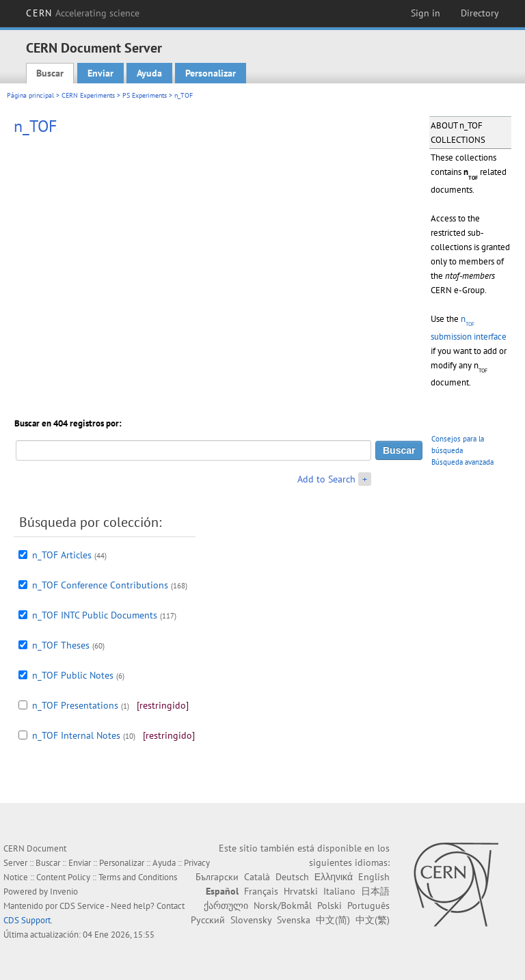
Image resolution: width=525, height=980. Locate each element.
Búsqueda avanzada (462, 462)
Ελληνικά (334, 877)
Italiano (339, 891)
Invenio (64, 891)
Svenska (294, 920)
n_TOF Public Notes (73, 675)
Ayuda (149, 73)
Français (261, 891)
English (374, 877)
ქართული (226, 906)
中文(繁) (373, 920)
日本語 (375, 891)
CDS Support (27, 920)
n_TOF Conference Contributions (100, 585)
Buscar (50, 73)
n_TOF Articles (62, 555)
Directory (480, 13)
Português (368, 906)
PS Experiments (145, 95)
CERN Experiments (88, 95)
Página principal (30, 95)
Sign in (426, 13)
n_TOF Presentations (75, 705)
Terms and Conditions (138, 877)
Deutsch (292, 877)
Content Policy (63, 877)
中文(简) (333, 920)
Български (217, 877)
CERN (83, 13)
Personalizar (211, 73)
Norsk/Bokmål (283, 906)
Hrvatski (301, 891)
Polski (329, 906)
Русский (208, 920)
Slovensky (251, 920)
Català (257, 877)
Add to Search (326, 479)
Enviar (100, 73)
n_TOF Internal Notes (76, 735)
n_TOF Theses (61, 645)
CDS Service (82, 906)
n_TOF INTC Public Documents (95, 615)
